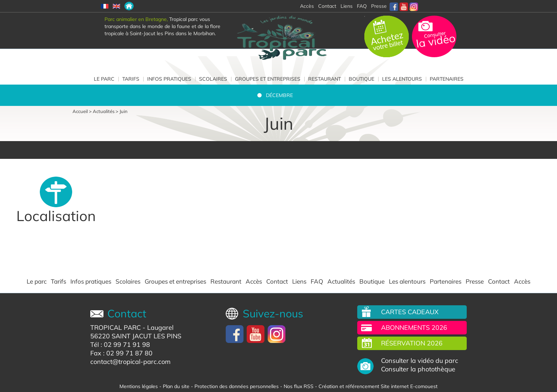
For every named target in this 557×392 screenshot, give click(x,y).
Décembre (279, 95)
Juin (124, 111)
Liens (347, 6)
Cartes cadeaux (410, 312)
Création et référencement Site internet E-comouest (378, 386)
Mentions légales (139, 386)
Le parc (104, 79)
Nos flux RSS (299, 386)
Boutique (361, 79)
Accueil (80, 111)
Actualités (104, 111)
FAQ (362, 6)
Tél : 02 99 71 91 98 (120, 345)
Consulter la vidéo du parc (420, 361)
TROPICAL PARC (116, 327)
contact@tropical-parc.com (130, 362)
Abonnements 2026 (414, 327)
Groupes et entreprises (268, 79)
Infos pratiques (169, 79)
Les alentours (402, 79)
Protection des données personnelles (237, 386)
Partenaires (447, 79)
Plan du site (176, 386)
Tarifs (131, 79)
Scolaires (213, 79)
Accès (254, 281)
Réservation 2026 (412, 343)
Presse (379, 6)
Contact (277, 281)
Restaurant (325, 79)
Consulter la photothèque (418, 369)
